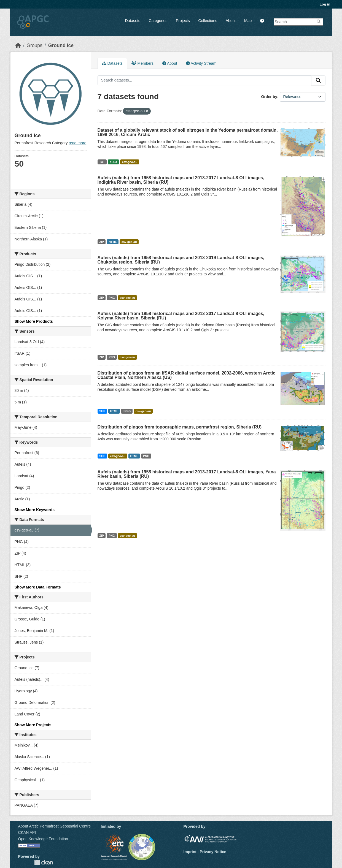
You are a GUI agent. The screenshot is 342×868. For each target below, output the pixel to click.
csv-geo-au (130, 162)
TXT (102, 162)
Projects (183, 21)
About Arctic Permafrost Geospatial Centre (55, 826)
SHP (102, 411)
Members (142, 63)
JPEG (127, 411)
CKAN (44, 862)
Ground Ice (61, 45)
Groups (34, 45)
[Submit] (318, 80)
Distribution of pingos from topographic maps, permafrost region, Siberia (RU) (180, 427)
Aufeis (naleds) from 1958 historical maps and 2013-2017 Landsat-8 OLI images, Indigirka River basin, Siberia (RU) (181, 180)
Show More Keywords (35, 510)
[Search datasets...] (204, 80)
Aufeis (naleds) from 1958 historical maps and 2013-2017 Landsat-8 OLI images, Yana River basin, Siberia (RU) (187, 474)
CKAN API (27, 832)
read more (77, 143)
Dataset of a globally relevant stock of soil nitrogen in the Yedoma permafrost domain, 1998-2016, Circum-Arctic (188, 132)
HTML (113, 242)
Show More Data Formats (38, 587)
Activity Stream (201, 63)
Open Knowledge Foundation (43, 839)
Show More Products (34, 321)
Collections (208, 21)
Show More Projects (33, 725)
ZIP (101, 242)
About (231, 21)
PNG (112, 298)
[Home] (18, 45)
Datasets (133, 21)
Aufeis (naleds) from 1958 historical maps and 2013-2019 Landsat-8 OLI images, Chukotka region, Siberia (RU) (181, 260)
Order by (269, 97)
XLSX (113, 162)
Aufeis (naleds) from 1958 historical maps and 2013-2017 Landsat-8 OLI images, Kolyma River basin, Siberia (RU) (181, 316)
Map (248, 21)
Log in (325, 4)
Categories (158, 21)
